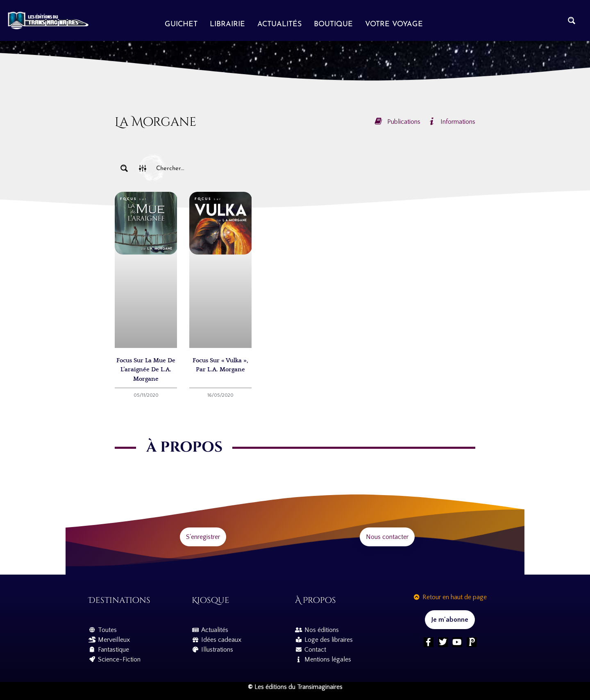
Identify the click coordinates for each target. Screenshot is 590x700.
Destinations (119, 600)
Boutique (333, 24)
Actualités (279, 24)
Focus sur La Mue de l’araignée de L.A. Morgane (146, 370)
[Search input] (314, 168)
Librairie (227, 24)
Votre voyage (394, 24)
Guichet (181, 24)
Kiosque (211, 600)
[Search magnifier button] (572, 20)
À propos (315, 600)
